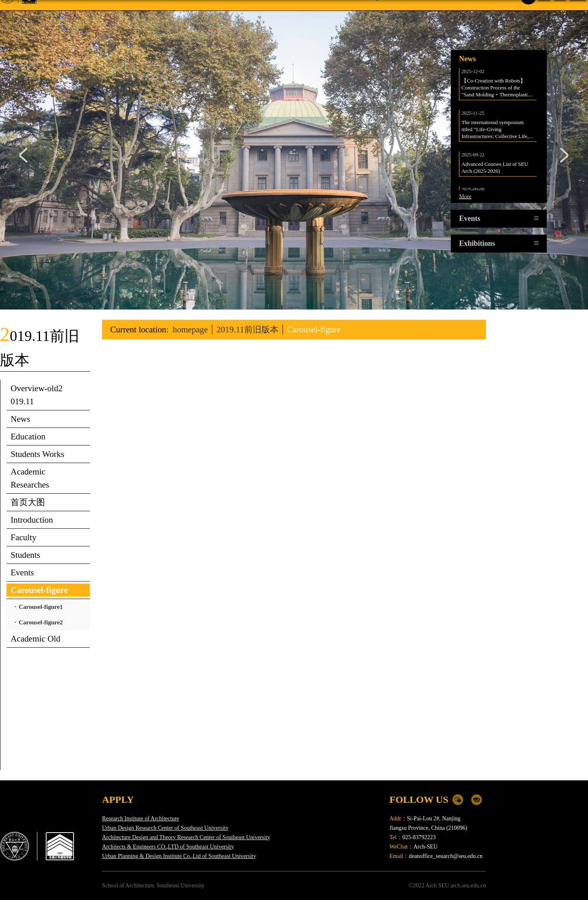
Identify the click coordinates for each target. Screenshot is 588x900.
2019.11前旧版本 (247, 330)
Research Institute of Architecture (141, 819)
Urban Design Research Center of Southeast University (165, 828)
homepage (190, 330)
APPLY (118, 800)
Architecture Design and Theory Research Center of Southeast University (186, 837)
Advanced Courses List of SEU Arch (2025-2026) (495, 167)
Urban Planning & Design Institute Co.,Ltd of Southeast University (179, 856)
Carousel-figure (314, 330)
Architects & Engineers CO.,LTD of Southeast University (168, 847)
